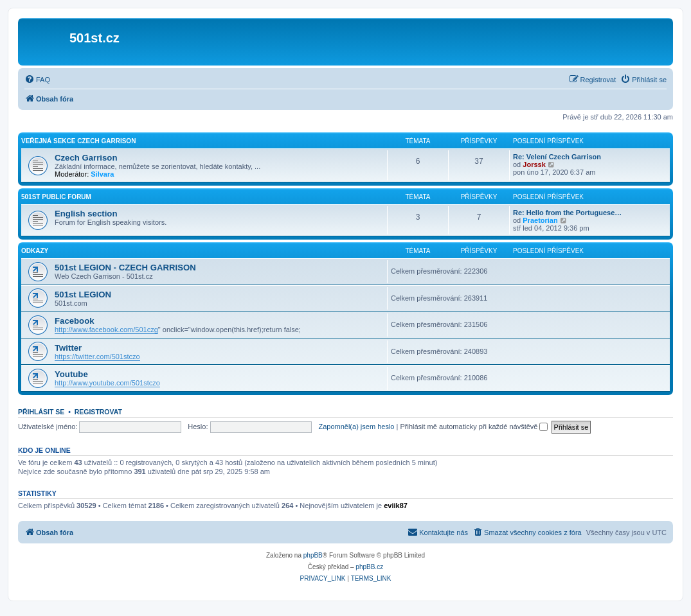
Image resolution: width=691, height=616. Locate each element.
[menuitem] (37, 80)
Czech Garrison (86, 158)
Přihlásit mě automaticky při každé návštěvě (474, 427)
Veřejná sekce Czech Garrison (78, 141)
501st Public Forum (56, 197)
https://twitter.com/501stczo (97, 356)
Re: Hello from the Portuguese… (567, 213)
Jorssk (534, 164)
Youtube (71, 374)
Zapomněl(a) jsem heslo (356, 427)
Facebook (75, 321)
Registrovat (98, 412)
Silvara (102, 174)
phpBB (313, 555)
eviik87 (396, 506)
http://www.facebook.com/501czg (106, 330)
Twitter (68, 348)
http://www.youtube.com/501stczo (107, 383)
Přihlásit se (41, 412)
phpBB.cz (369, 567)
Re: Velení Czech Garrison (557, 157)
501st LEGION (83, 295)
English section (86, 214)
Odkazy (35, 251)
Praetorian (540, 220)
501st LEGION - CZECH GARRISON (125, 268)
